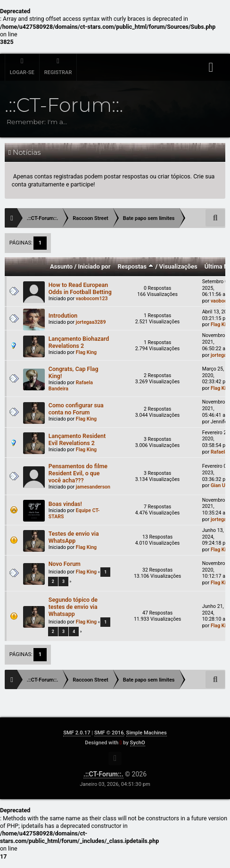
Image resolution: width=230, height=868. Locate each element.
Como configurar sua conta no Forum (76, 409)
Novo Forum (65, 564)
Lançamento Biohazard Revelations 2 (79, 342)
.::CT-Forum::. (103, 774)
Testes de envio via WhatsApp (74, 537)
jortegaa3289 (91, 322)
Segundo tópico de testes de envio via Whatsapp (73, 607)
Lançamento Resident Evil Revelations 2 (77, 439)
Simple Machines (147, 733)
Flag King (86, 352)
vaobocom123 (92, 299)
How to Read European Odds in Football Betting (80, 288)
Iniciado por (94, 266)
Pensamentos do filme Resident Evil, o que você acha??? (78, 473)
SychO (138, 743)
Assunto (61, 266)
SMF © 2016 (109, 733)
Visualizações (178, 266)
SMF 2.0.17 (77, 733)
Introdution (63, 316)
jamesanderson (93, 487)
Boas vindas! (65, 504)
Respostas (136, 266)
